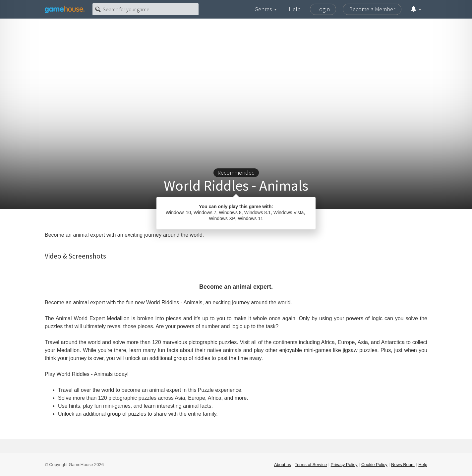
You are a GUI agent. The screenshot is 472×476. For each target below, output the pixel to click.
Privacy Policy (344, 465)
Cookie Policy (374, 465)
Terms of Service (311, 465)
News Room (403, 465)
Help (295, 9)
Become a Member (372, 9)
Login (323, 9)
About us (283, 465)
